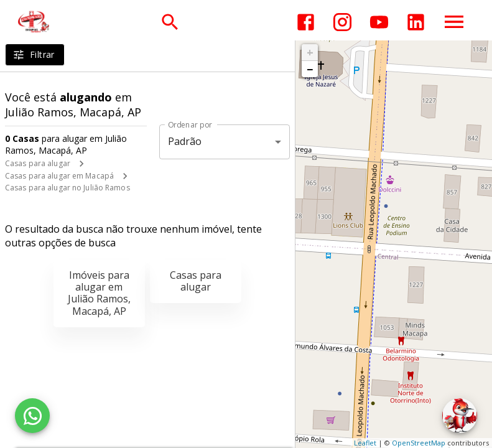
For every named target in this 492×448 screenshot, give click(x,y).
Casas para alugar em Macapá (59, 176)
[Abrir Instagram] (342, 22)
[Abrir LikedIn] (416, 22)
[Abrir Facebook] (306, 22)
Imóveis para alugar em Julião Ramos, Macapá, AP (99, 293)
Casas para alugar (38, 163)
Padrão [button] (185, 141)
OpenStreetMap (419, 443)
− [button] (310, 69)
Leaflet (365, 443)
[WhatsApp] (32, 416)
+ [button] (310, 52)
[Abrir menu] (454, 22)
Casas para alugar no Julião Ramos (67, 188)
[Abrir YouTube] (379, 22)
